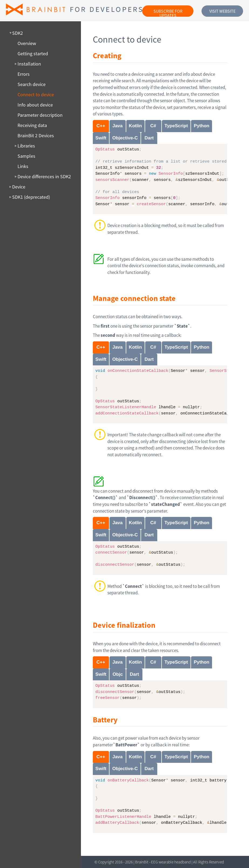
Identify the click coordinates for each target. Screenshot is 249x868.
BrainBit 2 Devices (36, 136)
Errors (24, 74)
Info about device (35, 105)
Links (23, 166)
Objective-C (125, 138)
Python (202, 126)
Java (118, 126)
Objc (118, 674)
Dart (149, 138)
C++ (101, 126)
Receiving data (32, 125)
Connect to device (36, 95)
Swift (101, 138)
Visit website (222, 11)
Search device (32, 84)
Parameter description (40, 115)
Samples (26, 156)
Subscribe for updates (168, 13)
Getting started (33, 54)
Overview (27, 43)
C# (153, 126)
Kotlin (135, 126)
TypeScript (176, 126)
